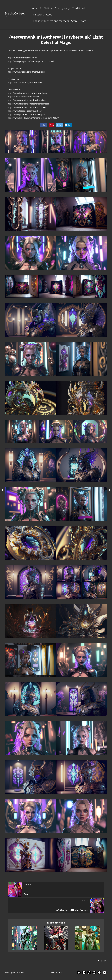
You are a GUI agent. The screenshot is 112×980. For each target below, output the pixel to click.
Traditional (79, 8)
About (50, 15)
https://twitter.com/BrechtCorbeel (23, 97)
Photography (62, 8)
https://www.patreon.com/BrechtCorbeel (26, 72)
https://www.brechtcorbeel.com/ (22, 58)
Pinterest (38, 15)
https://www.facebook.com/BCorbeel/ (25, 111)
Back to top (57, 972)
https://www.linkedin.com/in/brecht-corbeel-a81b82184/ (33, 118)
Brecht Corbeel (15, 13)
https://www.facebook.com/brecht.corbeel (27, 107)
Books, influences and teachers (51, 21)
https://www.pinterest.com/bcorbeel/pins (26, 114)
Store (74, 21)
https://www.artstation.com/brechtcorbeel (27, 100)
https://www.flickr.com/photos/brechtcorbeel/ (28, 104)
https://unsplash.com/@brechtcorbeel (25, 83)
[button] (102, 961)
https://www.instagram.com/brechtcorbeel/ (27, 93)
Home (34, 8)
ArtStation (46, 8)
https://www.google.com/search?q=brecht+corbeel (31, 61)
